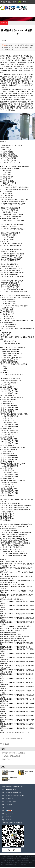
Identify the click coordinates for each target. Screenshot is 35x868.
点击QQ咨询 (12, 850)
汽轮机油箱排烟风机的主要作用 (14, 738)
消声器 (19, 2)
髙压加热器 (11, 772)
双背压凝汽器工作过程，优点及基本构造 (13, 753)
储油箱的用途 (6, 759)
